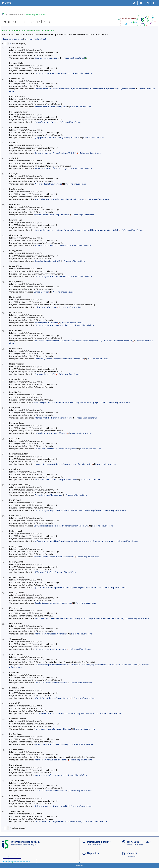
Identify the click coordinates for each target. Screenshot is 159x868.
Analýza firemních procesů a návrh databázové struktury (60, 199)
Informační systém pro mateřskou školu (52, 325)
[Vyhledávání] (141, 3)
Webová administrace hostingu (48, 184)
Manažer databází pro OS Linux (48, 775)
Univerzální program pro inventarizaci (51, 791)
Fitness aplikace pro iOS (45, 374)
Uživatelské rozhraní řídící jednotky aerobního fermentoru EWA (61, 526)
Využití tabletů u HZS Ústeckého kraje (51, 168)
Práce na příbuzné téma (37, 15)
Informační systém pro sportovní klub (51, 276)
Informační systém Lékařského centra (51, 760)
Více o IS (132, 853)
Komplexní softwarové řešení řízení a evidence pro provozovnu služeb (65, 713)
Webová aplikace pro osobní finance (51, 433)
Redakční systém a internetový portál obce (53, 603)
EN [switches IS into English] (147, 3)
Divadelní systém (41, 292)
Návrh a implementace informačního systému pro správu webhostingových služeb (70, 402)
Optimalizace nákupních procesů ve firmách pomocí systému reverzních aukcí (68, 587)
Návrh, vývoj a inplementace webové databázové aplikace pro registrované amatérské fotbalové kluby (80, 618)
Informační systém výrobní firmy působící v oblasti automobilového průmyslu (68, 510)
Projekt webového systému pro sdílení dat (52, 729)
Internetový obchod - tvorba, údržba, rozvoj (53, 418)
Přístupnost (131, 856)
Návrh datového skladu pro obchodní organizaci (56, 449)
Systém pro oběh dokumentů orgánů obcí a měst (56, 479)
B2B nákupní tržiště (43, 572)
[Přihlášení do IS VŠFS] (154, 3)
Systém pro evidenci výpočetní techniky (51, 744)
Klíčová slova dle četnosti (35, 39)
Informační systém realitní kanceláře (50, 649)
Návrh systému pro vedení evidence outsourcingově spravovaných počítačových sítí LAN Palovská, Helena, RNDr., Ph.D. (86, 665)
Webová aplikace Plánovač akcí (48, 495)
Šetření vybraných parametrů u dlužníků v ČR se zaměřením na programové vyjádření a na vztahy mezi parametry (83, 341)
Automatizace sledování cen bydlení (50, 246)
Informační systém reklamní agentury (51, 73)
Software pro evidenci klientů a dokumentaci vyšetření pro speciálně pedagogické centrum (74, 541)
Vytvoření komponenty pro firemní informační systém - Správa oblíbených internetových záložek (76, 230)
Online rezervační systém (46, 307)
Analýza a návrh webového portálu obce (52, 215)
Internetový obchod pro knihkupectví (51, 107)
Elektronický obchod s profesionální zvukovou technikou (59, 359)
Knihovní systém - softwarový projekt (51, 806)
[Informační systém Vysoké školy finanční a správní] (6, 3)
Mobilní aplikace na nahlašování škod (51, 683)
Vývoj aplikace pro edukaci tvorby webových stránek (57, 138)
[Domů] (134, 3)
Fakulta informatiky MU (28, 845)
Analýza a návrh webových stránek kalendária (54, 557)
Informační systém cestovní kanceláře (51, 634)
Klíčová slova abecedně (12, 39)
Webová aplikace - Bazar (45, 122)
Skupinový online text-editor (47, 58)
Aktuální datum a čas (135, 845)
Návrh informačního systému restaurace (52, 698)
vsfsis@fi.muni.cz (94, 845)
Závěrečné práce (15, 15)
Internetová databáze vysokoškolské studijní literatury (58, 821)
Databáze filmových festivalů (47, 261)
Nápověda (93, 853)
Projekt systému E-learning (46, 323)
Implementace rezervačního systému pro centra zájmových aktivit (63, 464)
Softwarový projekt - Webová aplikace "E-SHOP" (56, 153)
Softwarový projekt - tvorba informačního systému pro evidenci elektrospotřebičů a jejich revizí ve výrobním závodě (85, 89)
